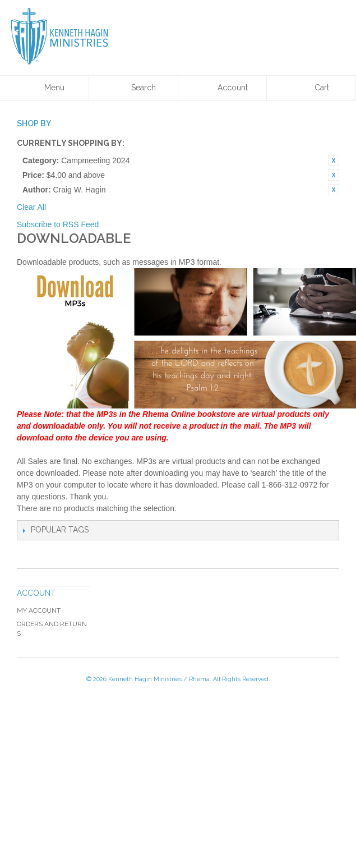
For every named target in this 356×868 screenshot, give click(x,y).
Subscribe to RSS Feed (58, 224)
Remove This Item (334, 160)
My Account (39, 610)
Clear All (31, 207)
